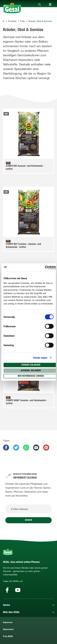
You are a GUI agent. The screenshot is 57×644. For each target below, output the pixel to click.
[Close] (40, 5)
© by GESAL (8, 637)
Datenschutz (8, 630)
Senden (29, 520)
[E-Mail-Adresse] (28, 509)
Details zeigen (40, 358)
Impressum (8, 623)
